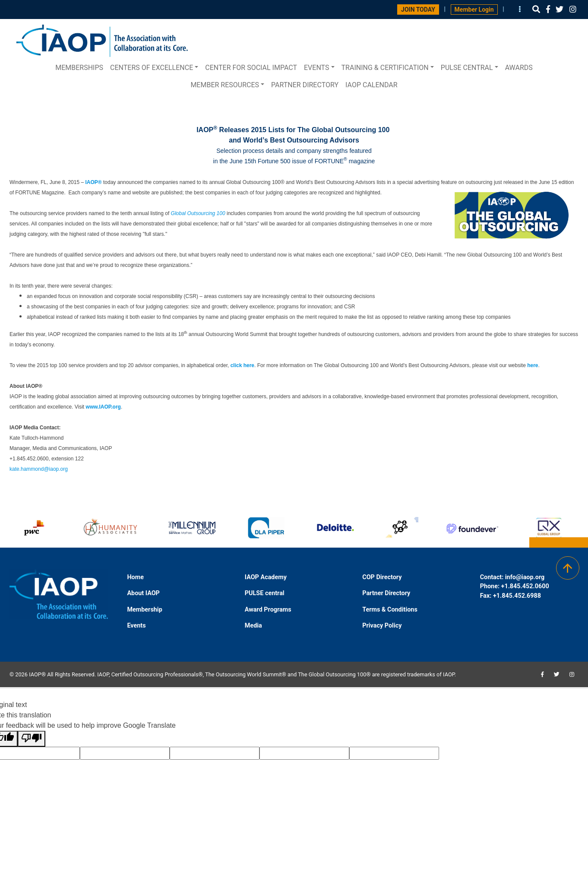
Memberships (79, 68)
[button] (536, 9)
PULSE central (467, 68)
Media (253, 626)
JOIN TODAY (418, 10)
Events (316, 68)
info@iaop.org (525, 577)
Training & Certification (385, 68)
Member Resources (225, 85)
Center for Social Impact (251, 68)
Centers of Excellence (152, 68)
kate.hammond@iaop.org (39, 469)
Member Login (474, 10)
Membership (144, 610)
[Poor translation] (32, 739)
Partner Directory (305, 85)
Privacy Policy (382, 626)
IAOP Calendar (371, 85)
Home (135, 577)
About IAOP (143, 593)
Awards (519, 68)
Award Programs (268, 610)
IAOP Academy (266, 577)
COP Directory (382, 577)
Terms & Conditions (390, 610)
